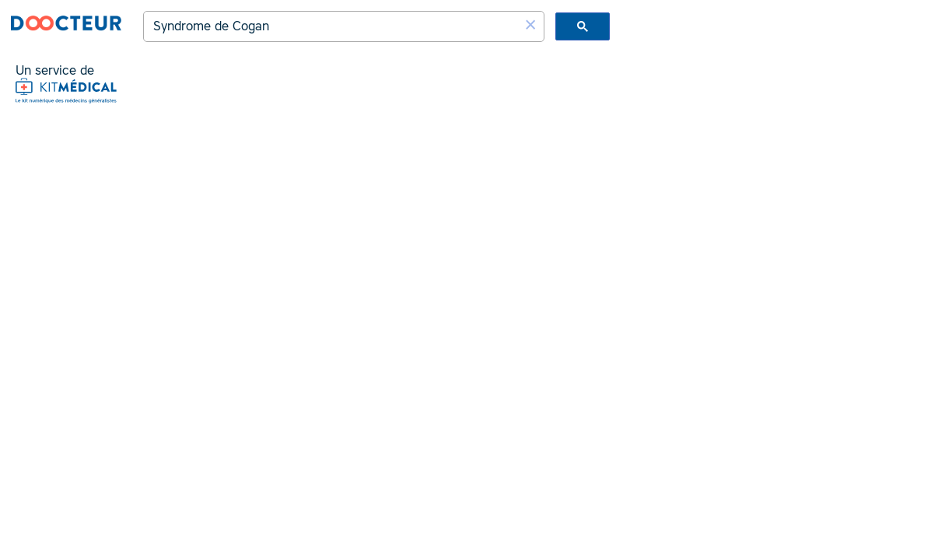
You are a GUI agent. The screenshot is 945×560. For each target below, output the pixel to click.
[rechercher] (333, 26)
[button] (530, 25)
